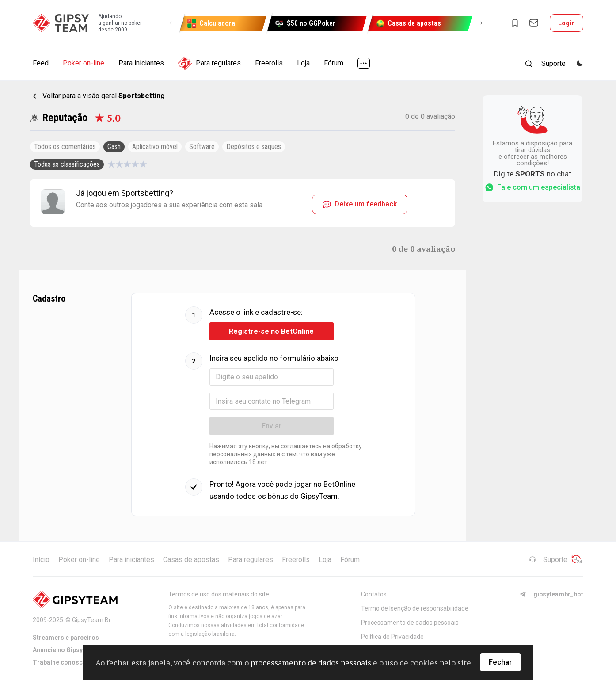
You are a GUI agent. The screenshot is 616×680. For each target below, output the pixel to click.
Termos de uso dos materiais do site (219, 594)
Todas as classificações (67, 164)
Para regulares (209, 63)
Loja (303, 63)
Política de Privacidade (392, 637)
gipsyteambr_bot (551, 594)
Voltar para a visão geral (104, 96)
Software (202, 147)
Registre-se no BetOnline (271, 331)
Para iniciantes (141, 63)
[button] (173, 23)
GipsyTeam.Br (91, 620)
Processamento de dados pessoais (410, 623)
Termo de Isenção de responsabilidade (415, 608)
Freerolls (269, 63)
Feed (41, 63)
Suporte (548, 560)
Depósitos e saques (254, 147)
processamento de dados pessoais (311, 662)
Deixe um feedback (360, 204)
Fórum (334, 63)
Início (41, 560)
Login (567, 23)
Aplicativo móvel (155, 147)
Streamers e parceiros (66, 638)
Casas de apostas (191, 560)
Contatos (374, 594)
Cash (114, 147)
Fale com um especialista (532, 187)
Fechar (500, 662)
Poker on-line (84, 63)
